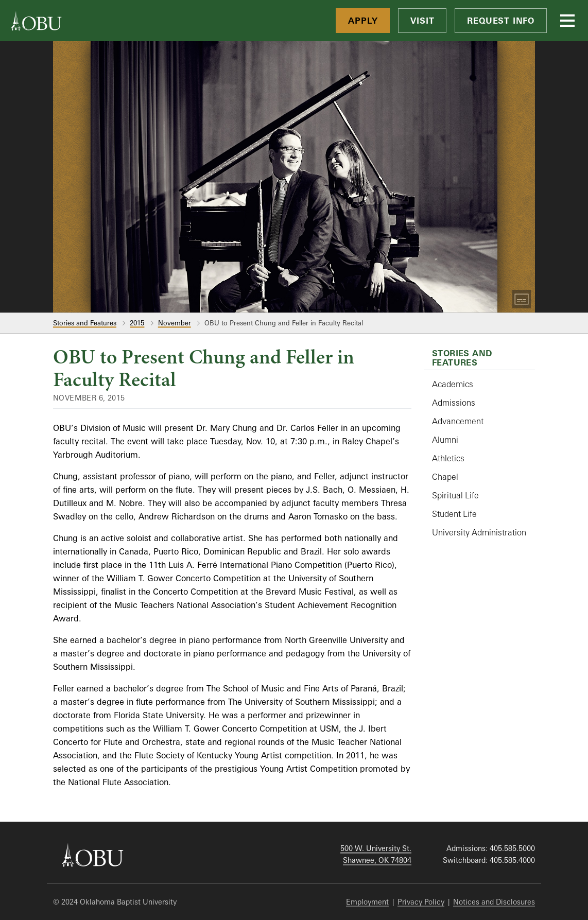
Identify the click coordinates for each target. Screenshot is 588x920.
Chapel (445, 477)
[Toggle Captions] (522, 299)
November (175, 323)
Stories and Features (85, 323)
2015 (137, 323)
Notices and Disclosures (494, 902)
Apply (363, 21)
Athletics (448, 458)
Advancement (458, 421)
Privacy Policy (421, 902)
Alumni (445, 440)
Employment (367, 902)
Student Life (454, 514)
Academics (453, 384)
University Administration (479, 532)
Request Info (501, 21)
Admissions (454, 403)
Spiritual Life (455, 495)
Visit (422, 21)
